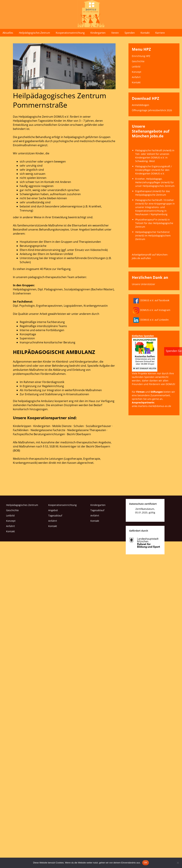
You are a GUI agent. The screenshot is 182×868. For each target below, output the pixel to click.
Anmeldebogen (141, 105)
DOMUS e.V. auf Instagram (152, 310)
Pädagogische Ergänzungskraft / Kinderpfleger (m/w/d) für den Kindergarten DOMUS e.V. (154, 170)
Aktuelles (8, 33)
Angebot (54, 510)
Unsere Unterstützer (144, 284)
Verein (115, 33)
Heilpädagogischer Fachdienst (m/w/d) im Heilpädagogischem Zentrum (153, 236)
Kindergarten (98, 33)
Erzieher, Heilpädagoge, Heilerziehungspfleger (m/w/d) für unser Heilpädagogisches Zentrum (155, 182)
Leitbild (136, 67)
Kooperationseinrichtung (70, 33)
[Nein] (178, 863)
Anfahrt (136, 77)
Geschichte (138, 61)
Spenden (130, 33)
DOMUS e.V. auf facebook (151, 300)
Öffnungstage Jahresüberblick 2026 (152, 110)
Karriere (160, 33)
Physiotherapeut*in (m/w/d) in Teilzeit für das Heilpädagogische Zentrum (154, 223)
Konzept (137, 72)
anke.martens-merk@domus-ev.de (151, 406)
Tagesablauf (56, 516)
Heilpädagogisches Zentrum (34, 33)
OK (146, 863)
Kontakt (145, 33)
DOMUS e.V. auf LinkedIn (150, 320)
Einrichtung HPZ (141, 56)
